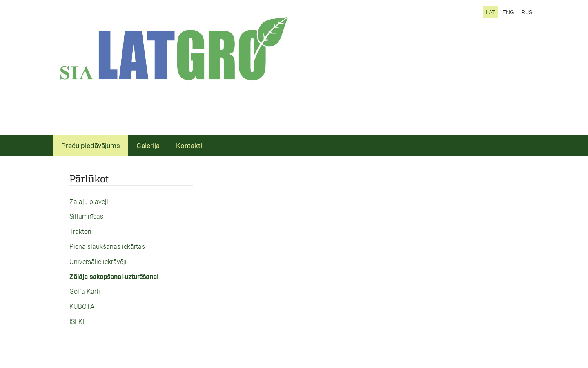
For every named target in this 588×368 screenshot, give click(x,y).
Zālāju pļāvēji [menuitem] (89, 202)
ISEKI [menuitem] (77, 322)
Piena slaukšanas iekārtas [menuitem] (107, 247)
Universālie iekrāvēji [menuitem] (98, 262)
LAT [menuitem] (491, 12)
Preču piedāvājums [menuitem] (91, 146)
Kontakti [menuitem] (189, 146)
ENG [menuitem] (508, 12)
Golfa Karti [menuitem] (85, 292)
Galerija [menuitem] (148, 146)
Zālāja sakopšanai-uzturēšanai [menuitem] (114, 277)
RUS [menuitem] (527, 12)
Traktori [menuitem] (80, 232)
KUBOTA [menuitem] (82, 307)
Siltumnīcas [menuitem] (86, 216)
